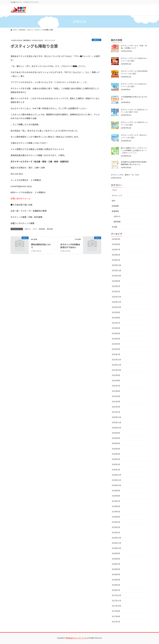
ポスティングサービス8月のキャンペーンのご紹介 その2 (134, 111)
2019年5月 (116, 512)
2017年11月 (116, 601)
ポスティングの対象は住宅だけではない (70, 246)
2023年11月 (116, 270)
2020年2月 (116, 464)
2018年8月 (116, 559)
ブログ (35, 229)
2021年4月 (116, 401)
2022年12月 (116, 297)
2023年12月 (116, 265)
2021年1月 (116, 412)
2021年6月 (116, 391)
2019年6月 (116, 506)
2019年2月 (116, 527)
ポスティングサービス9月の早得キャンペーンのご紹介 (134, 72)
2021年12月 (116, 360)
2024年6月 (116, 255)
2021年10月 (116, 370)
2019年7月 (116, 501)
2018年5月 (116, 574)
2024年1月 (116, 260)
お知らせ (96, 40)
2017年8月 (116, 616)
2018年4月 (116, 580)
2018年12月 (116, 538)
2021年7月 (116, 386)
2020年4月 (116, 454)
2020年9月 (116, 433)
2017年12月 (116, 595)
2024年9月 (116, 239)
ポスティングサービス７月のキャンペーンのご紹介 (134, 136)
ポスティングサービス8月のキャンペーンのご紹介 (134, 123)
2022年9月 (116, 312)
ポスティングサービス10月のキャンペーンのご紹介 (134, 60)
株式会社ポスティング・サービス (77, 638)
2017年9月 (116, 611)
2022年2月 (116, 349)
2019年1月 (116, 532)
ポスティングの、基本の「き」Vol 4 (125, 175)
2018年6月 (116, 569)
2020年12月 (116, 417)
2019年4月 (116, 517)
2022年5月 (116, 333)
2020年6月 (116, 443)
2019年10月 (116, 485)
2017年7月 (116, 622)
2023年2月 (116, 286)
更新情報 (50, 229)
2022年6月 (116, 328)
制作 (114, 201)
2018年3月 (116, 585)
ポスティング (117, 195)
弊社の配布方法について (41, 246)
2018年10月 (116, 548)
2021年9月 (116, 375)
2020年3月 (116, 459)
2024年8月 (116, 244)
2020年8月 (116, 438)
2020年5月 (116, 449)
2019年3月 (116, 522)
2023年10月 (116, 276)
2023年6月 (116, 281)
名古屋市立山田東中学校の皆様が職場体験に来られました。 (134, 163)
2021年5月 (116, 396)
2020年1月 (116, 470)
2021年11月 (116, 365)
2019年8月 (116, 496)
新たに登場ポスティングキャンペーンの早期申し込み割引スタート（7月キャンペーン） (134, 150)
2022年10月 (116, 307)
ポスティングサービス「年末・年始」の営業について (134, 47)
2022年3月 (116, 344)
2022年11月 (116, 302)
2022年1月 (116, 354)
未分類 (114, 227)
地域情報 (115, 206)
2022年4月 (116, 339)
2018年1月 (116, 590)
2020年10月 (116, 428)
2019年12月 (116, 475)
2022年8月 (116, 318)
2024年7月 (116, 249)
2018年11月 (116, 543)
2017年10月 (116, 606)
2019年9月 (116, 491)
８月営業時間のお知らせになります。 (134, 98)
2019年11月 (116, 480)
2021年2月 (116, 407)
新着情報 (42, 229)
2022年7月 (116, 323)
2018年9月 (116, 553)
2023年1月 (116, 291)
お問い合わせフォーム (20, 198)
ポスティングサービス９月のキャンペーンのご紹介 (134, 85)
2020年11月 (116, 422)
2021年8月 (116, 380)
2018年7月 (116, 564)
